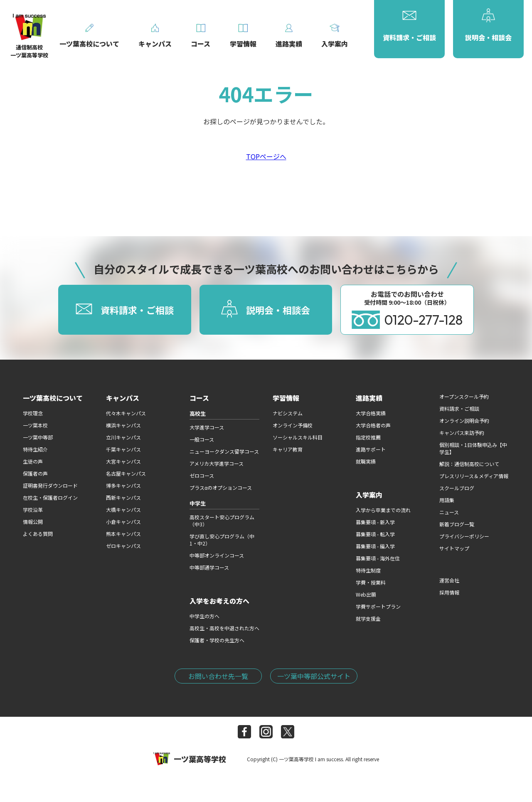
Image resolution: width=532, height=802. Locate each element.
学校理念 (33, 413)
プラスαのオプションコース (221, 487)
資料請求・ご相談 (459, 408)
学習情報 (286, 398)
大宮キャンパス (123, 461)
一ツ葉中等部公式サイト (314, 676)
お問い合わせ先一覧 (218, 676)
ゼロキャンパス (123, 546)
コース (199, 398)
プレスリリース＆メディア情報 (474, 476)
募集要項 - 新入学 (375, 522)
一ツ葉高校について (53, 398)
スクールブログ (457, 488)
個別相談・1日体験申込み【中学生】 (473, 448)
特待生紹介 (35, 449)
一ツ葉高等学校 (190, 759)
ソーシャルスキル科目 (298, 437)
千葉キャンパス (123, 449)
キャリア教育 (288, 449)
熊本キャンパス (123, 534)
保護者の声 (35, 473)
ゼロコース (202, 475)
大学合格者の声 (373, 425)
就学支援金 (368, 618)
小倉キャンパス (123, 522)
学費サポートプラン (378, 606)
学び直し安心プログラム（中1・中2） (222, 540)
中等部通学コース (209, 567)
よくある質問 (38, 534)
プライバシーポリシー (464, 536)
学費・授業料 (371, 582)
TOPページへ (266, 156)
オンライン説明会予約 (464, 421)
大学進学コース (207, 427)
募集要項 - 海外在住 (378, 558)
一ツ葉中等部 (38, 437)
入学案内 (369, 495)
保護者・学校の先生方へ (217, 640)
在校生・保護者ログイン (50, 497)
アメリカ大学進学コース (217, 463)
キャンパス (123, 398)
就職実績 (366, 461)
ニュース (449, 512)
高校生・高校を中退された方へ (224, 628)
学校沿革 (33, 510)
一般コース (202, 439)
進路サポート (371, 449)
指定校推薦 (368, 437)
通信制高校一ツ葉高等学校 (29, 38)
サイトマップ (454, 548)
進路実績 (369, 398)
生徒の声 (33, 461)
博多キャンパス (123, 485)
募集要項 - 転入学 (375, 534)
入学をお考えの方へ (219, 601)
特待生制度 (368, 570)
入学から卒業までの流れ (383, 510)
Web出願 (366, 594)
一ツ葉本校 (35, 425)
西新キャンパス (123, 497)
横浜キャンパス (123, 425)
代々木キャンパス (126, 413)
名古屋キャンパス (126, 473)
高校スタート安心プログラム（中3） (222, 521)
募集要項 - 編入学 (375, 546)
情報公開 (33, 522)
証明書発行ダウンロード (50, 485)
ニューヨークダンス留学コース (224, 451)
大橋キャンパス (123, 510)
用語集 (447, 500)
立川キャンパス (123, 437)
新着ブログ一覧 (457, 524)
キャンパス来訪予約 (462, 433)
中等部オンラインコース (217, 555)
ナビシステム (288, 413)
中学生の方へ (204, 616)
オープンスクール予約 (464, 396)
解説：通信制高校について (469, 464)
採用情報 (449, 592)
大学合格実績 (371, 413)
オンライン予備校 (293, 425)
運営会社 (449, 580)
